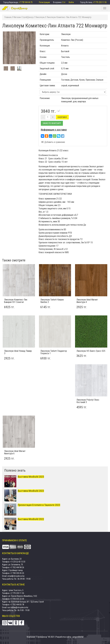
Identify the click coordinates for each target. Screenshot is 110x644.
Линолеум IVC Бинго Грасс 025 (91, 351)
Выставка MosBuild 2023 (31, 491)
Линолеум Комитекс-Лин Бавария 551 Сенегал (16, 301)
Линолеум (66, 34)
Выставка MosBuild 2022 (31, 519)
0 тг (64, 2)
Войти (71, 2)
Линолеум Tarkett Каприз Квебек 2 (52, 301)
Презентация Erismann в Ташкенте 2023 (39, 505)
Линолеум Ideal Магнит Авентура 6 (15, 452)
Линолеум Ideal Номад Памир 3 (18, 352)
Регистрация (45, 2)
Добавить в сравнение (53, 142)
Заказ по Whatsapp (52, 123)
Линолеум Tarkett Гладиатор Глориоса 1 (54, 352)
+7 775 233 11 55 (100, 2)
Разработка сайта (63, 637)
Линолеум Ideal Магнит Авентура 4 (87, 301)
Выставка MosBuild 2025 (31, 477)
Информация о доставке (54, 130)
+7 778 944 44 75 (26, 2)
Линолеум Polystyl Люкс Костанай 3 (88, 401)
